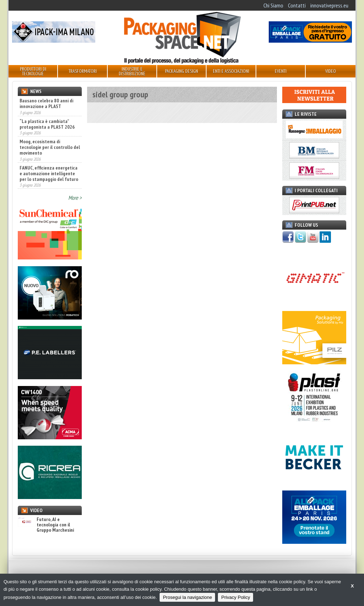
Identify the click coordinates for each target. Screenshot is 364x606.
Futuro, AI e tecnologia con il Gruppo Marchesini (46, 525)
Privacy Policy (235, 597)
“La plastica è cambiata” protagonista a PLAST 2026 (47, 124)
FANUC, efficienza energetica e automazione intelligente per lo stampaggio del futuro (49, 173)
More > (75, 198)
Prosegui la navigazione (187, 597)
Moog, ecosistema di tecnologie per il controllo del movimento (50, 147)
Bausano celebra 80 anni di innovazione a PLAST (46, 103)
